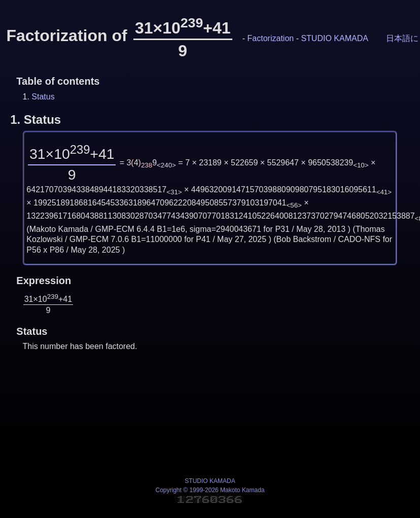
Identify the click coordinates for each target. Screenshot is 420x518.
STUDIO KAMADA (334, 38)
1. (36, 119)
